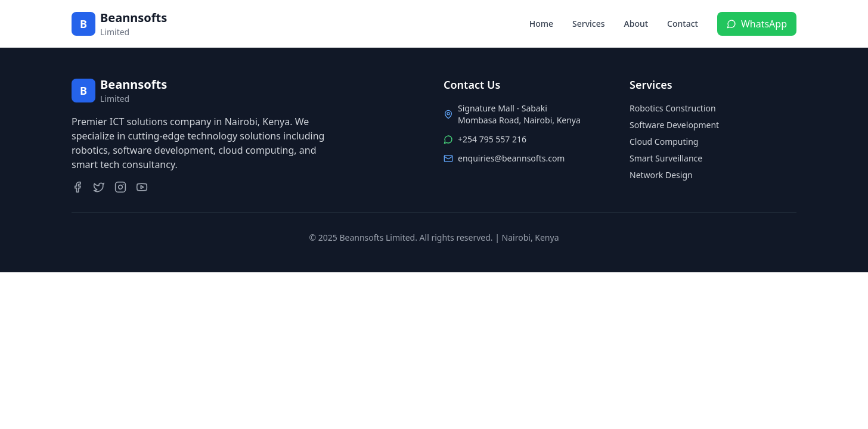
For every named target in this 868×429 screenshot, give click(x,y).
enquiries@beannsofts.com (511, 158)
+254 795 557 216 (492, 139)
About (636, 24)
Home (541, 24)
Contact (683, 24)
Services (589, 24)
